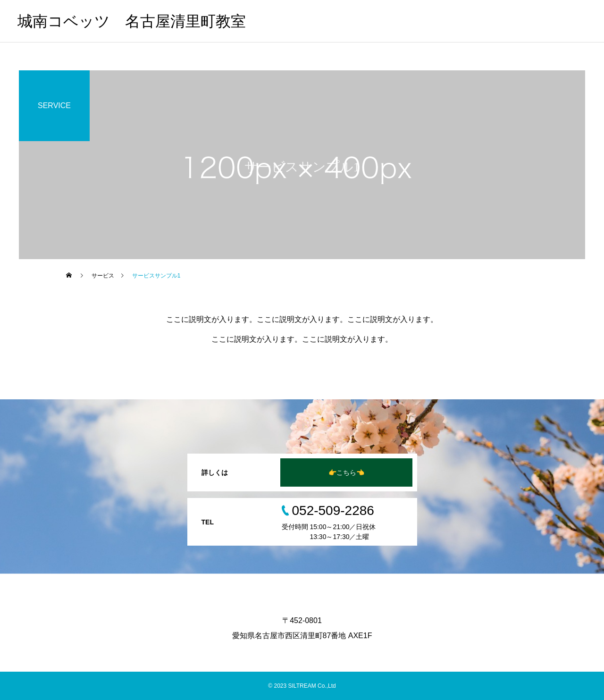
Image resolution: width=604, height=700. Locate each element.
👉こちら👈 (346, 472)
